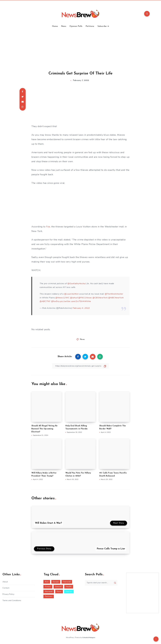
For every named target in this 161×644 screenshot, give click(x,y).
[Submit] (115, 583)
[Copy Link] (80, 366)
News (64, 26)
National (49, 592)
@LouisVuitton (71, 294)
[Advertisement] (80, 46)
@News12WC (62, 298)
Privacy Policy (8, 594)
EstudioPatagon (89, 637)
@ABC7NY (45, 301)
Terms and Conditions (12, 600)
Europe (56, 582)
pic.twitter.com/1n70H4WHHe (76, 301)
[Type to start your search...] (101, 583)
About (5, 582)
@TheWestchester (114, 294)
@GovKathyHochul (77, 284)
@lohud (74, 298)
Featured (67, 582)
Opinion (69, 592)
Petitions (90, 26)
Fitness (48, 587)
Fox (48, 227)
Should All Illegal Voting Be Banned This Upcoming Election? (44, 429)
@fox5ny (55, 301)
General (58, 587)
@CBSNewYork (100, 298)
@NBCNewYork (116, 298)
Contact (6, 588)
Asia (47, 582)
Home (55, 26)
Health (69, 587)
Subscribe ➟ (103, 26)
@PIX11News (85, 298)
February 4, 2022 (81, 308)
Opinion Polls (76, 26)
